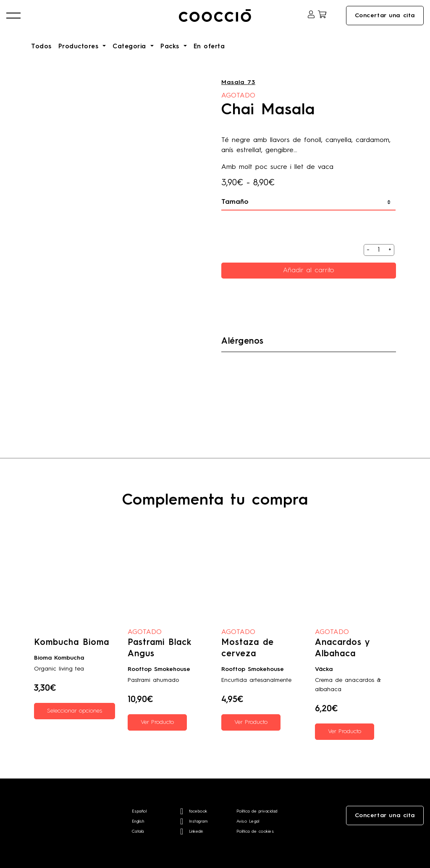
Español (139, 811)
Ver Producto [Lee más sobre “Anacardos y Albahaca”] (345, 731)
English (138, 821)
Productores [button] (80, 47)
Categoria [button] (131, 47)
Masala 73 (238, 82)
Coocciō (215, 16)
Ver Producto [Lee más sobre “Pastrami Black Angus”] (157, 722)
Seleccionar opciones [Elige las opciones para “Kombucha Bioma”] (75, 711)
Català (138, 831)
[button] (13, 16)
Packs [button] (171, 47)
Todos (41, 47)
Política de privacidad (257, 811)
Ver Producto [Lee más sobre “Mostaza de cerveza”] (251, 722)
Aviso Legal (248, 821)
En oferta (209, 47)
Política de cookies (255, 831)
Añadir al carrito (309, 271)
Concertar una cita (385, 16)
